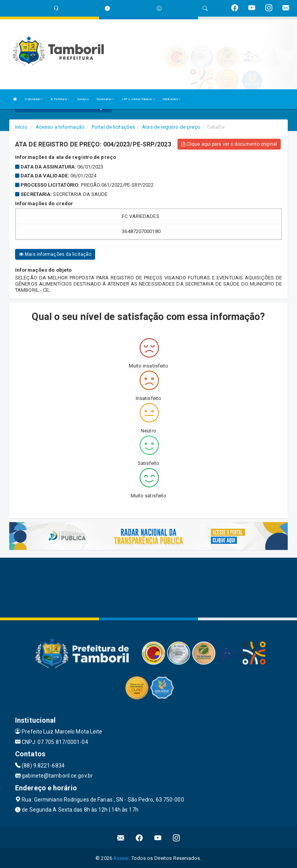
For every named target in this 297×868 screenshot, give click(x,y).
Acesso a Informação (60, 127)
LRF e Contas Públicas (138, 99)
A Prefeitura (60, 99)
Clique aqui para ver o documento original (229, 144)
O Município (34, 99)
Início (21, 127)
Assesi (121, 858)
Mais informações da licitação (55, 254)
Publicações (172, 99)
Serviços (83, 99)
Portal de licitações (113, 127)
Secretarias (105, 99)
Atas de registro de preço (171, 127)
